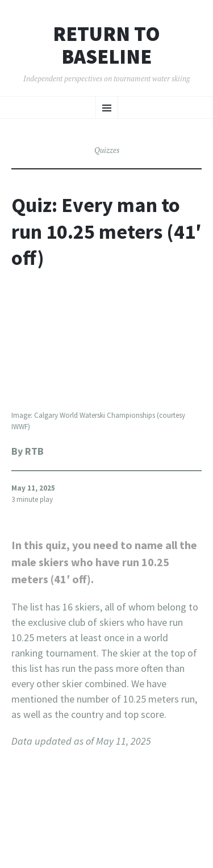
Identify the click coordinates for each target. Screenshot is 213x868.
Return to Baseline (106, 45)
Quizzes (107, 150)
